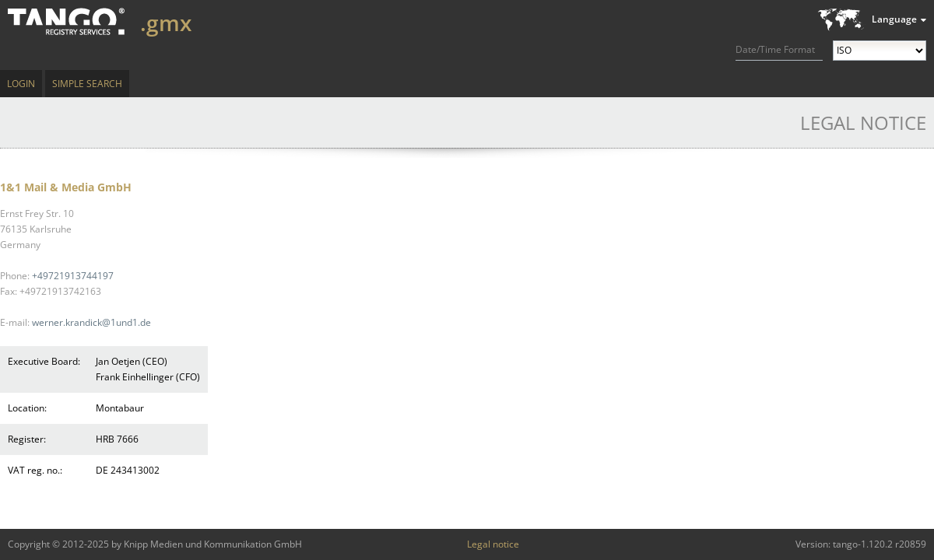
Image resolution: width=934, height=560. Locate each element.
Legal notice (493, 544)
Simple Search (87, 84)
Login (21, 84)
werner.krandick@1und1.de (91, 322)
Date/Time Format (775, 49)
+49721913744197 (73, 276)
